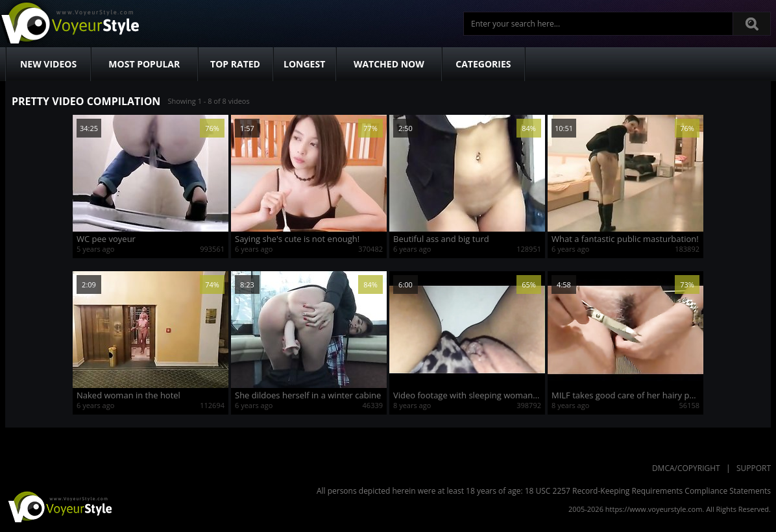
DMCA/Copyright (686, 468)
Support (754, 468)
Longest (304, 64)
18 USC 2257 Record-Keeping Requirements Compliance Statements (648, 491)
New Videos (48, 64)
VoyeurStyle (58, 506)
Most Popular (144, 64)
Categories (483, 64)
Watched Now (389, 64)
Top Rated (235, 64)
